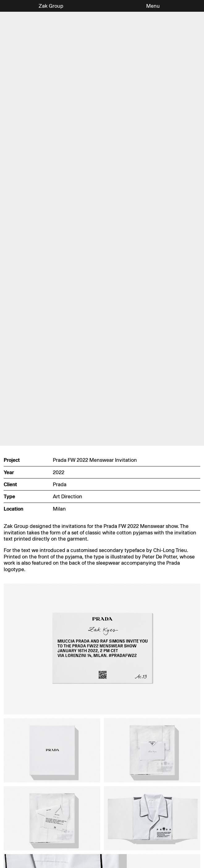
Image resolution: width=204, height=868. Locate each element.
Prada (60, 484)
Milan (59, 509)
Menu (153, 6)
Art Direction (68, 496)
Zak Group (51, 6)
